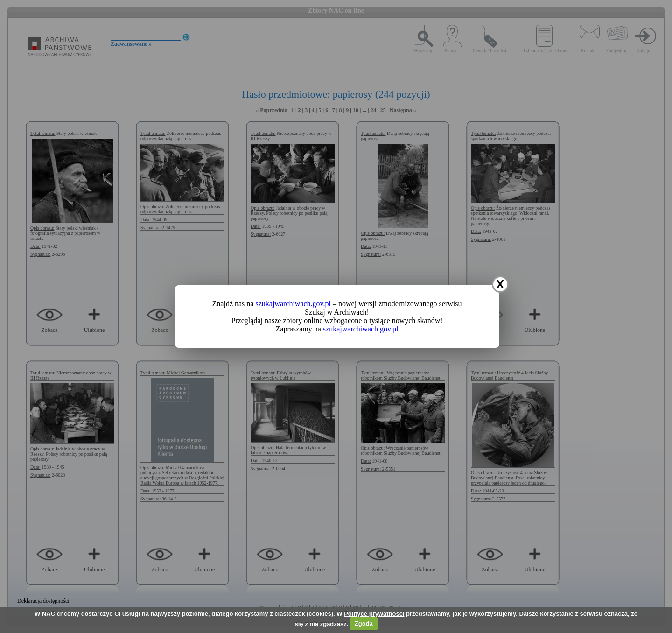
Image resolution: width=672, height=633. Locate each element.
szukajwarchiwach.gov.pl (293, 304)
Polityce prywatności (374, 614)
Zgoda (364, 623)
